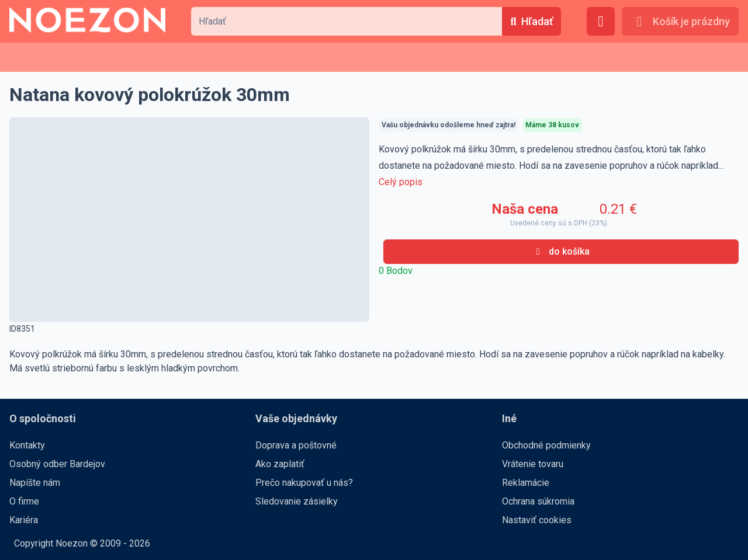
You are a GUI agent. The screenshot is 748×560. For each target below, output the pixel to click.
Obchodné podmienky (546, 445)
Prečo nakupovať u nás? (304, 483)
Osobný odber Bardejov (57, 464)
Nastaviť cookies (537, 520)
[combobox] (347, 21)
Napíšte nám (35, 483)
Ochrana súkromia (538, 501)
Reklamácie (526, 483)
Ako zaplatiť (280, 464)
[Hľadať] (531, 21)
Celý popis (401, 182)
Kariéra (24, 520)
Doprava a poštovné (296, 445)
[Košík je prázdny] (680, 21)
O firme (24, 501)
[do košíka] (561, 252)
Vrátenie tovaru (533, 464)
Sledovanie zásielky (297, 501)
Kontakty (27, 445)
